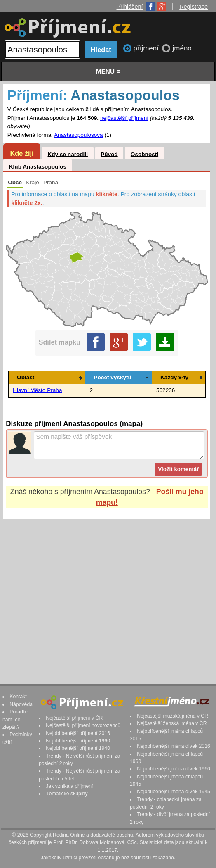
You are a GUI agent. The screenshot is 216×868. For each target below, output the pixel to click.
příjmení (147, 48)
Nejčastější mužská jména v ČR (173, 716)
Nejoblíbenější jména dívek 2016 (174, 746)
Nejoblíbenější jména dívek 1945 (174, 792)
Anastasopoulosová (79, 135)
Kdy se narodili (67, 154)
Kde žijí (22, 153)
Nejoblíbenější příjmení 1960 (78, 741)
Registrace (194, 7)
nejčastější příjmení (124, 118)
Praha (51, 182)
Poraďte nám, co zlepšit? (15, 719)
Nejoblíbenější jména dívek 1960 (174, 769)
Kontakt (18, 697)
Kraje (33, 182)
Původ (109, 154)
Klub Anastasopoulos (38, 166)
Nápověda (21, 704)
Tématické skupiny (67, 794)
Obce (15, 182)
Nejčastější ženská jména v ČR (172, 723)
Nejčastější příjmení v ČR (74, 718)
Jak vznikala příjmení (69, 786)
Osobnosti (144, 154)
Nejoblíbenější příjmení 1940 (78, 748)
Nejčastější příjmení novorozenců (83, 725)
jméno (182, 48)
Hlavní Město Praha (37, 390)
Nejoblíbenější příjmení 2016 (78, 733)
